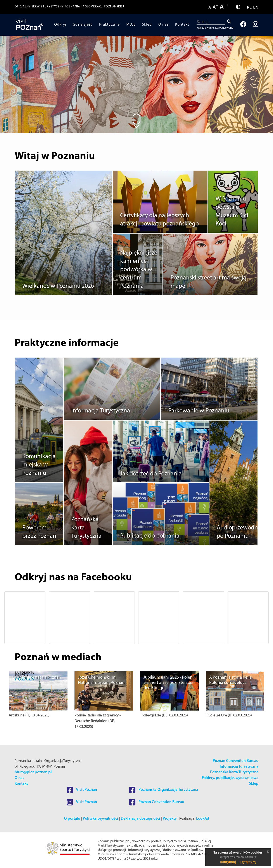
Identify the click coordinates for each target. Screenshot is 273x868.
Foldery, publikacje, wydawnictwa (230, 778)
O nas (163, 24)
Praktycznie (109, 24)
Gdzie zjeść (83, 24)
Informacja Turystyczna (101, 411)
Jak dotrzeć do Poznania (151, 474)
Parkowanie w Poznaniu (199, 411)
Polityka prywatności (100, 819)
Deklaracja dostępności (140, 819)
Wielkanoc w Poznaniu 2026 (58, 286)
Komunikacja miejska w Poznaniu (39, 465)
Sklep (147, 24)
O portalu (72, 819)
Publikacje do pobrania (150, 536)
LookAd (203, 819)
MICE (131, 24)
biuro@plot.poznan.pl (33, 772)
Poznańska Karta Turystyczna (234, 772)
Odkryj (60, 24)
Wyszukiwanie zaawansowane (215, 28)
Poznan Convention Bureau (236, 761)
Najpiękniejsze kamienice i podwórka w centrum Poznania (139, 270)
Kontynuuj (228, 862)
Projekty (170, 819)
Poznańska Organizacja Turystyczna (163, 790)
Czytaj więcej (248, 862)
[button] (23, 618)
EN (256, 7)
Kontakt (182, 24)
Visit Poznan (82, 790)
